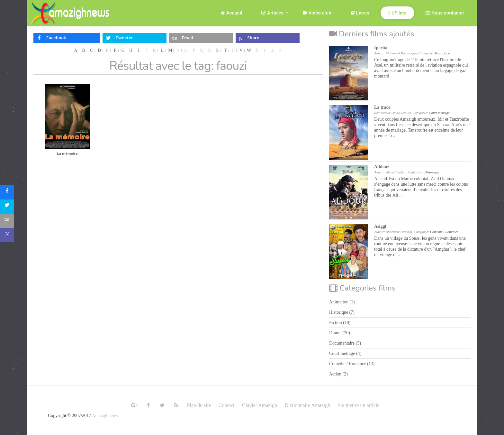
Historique (442, 53)
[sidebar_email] (7, 221)
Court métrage (439, 113)
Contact (227, 405)
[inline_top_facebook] (67, 38)
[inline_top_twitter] (135, 38)
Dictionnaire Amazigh (307, 405)
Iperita (381, 48)
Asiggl (380, 226)
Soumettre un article (359, 405)
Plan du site (199, 405)
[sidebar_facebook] (7, 192)
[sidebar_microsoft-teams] (7, 235)
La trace (382, 107)
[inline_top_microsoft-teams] (268, 38)
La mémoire (67, 153)
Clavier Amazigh (260, 405)
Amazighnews (105, 416)
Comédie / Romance (444, 232)
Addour (382, 167)
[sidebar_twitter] (7, 207)
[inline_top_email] (201, 38)
